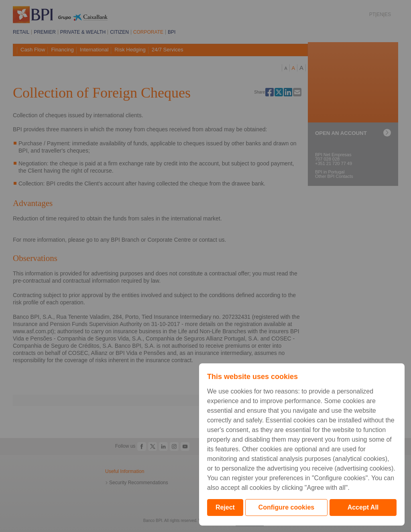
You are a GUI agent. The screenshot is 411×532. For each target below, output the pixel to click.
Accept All (363, 507)
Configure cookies (287, 507)
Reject (225, 507)
